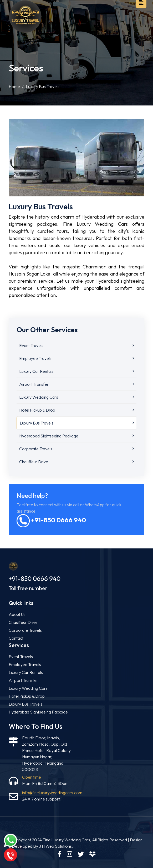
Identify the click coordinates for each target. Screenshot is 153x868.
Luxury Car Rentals (76, 371)
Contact (16, 638)
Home (14, 86)
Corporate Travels (76, 449)
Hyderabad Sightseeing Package (76, 436)
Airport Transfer (76, 384)
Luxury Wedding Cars (76, 397)
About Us (17, 614)
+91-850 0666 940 (51, 520)
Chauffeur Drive (76, 462)
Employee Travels (76, 358)
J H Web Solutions (55, 846)
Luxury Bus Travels (77, 423)
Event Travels (76, 345)
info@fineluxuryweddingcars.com (52, 793)
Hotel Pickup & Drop (76, 410)
